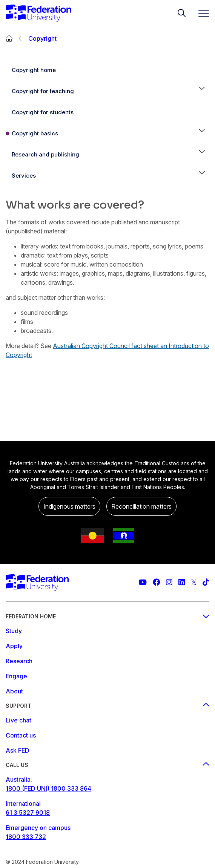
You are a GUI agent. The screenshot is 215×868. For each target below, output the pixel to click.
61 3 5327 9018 (28, 813)
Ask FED (18, 750)
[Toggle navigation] (201, 13)
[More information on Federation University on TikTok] (206, 582)
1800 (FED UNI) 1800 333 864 (48, 788)
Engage (16, 676)
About (14, 691)
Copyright (42, 38)
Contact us (21, 735)
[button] (202, 91)
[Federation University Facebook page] (156, 582)
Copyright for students (43, 112)
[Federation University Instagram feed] (169, 582)
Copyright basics (35, 133)
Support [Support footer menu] (107, 706)
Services (24, 176)
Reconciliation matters (141, 506)
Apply (14, 646)
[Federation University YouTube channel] (143, 582)
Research (19, 661)
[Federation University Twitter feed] (194, 582)
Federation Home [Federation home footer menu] (107, 616)
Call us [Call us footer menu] (107, 765)
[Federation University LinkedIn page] (182, 582)
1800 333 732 (26, 837)
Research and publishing (45, 154)
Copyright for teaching (43, 91)
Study (14, 631)
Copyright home (34, 70)
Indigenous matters (69, 506)
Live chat (18, 720)
